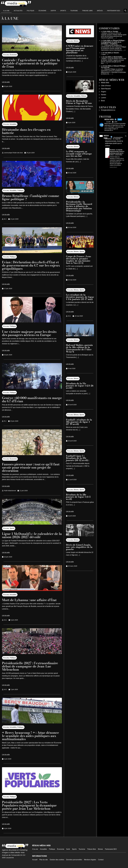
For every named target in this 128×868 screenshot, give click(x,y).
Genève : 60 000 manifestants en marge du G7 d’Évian (32, 399)
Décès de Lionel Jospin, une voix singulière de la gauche (79, 547)
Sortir (53, 11)
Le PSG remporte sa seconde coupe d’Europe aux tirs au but (79, 154)
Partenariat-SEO (114, 11)
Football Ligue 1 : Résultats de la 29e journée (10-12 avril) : (78, 458)
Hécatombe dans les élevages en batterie (26, 131)
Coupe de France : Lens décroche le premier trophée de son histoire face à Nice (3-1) (78, 260)
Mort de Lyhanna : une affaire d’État (29, 600)
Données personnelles (74, 860)
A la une (6, 11)
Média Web (105, 83)
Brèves (100, 11)
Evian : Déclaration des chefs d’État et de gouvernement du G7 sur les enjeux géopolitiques (31, 265)
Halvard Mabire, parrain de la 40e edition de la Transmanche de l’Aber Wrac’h (79, 348)
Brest (103, 101)
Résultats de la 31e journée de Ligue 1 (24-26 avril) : (80, 386)
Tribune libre (87, 11)
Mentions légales (90, 860)
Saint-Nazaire (106, 89)
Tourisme (74, 11)
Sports (63, 11)
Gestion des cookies (57, 860)
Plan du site (44, 860)
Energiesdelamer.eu (108, 110)
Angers (104, 92)
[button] (125, 11)
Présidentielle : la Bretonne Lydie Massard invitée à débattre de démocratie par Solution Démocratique (79, 206)
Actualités (18, 11)
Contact (101, 860)
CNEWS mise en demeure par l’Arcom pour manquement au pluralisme (80, 49)
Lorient (103, 98)
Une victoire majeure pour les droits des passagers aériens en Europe (29, 333)
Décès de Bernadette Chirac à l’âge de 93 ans (79, 102)
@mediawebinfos (118, 137)
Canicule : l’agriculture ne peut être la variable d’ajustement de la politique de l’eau (31, 63)
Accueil (35, 860)
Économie (42, 11)
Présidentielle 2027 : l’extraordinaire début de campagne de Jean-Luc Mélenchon (30, 666)
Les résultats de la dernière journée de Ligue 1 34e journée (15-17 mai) (80, 297)
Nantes (104, 95)
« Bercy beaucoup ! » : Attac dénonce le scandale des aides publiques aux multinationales (30, 736)
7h (126, 136)
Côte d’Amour (106, 86)
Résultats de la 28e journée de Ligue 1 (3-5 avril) (78, 497)
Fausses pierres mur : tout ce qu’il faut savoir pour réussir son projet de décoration (31, 467)
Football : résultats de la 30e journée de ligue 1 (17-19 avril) (79, 422)
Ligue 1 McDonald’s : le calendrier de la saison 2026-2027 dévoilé (32, 535)
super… (105, 54)
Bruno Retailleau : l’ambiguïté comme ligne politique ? (31, 197)
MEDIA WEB (106, 137)
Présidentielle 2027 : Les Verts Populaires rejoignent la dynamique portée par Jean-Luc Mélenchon (29, 805)
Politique (31, 11)
